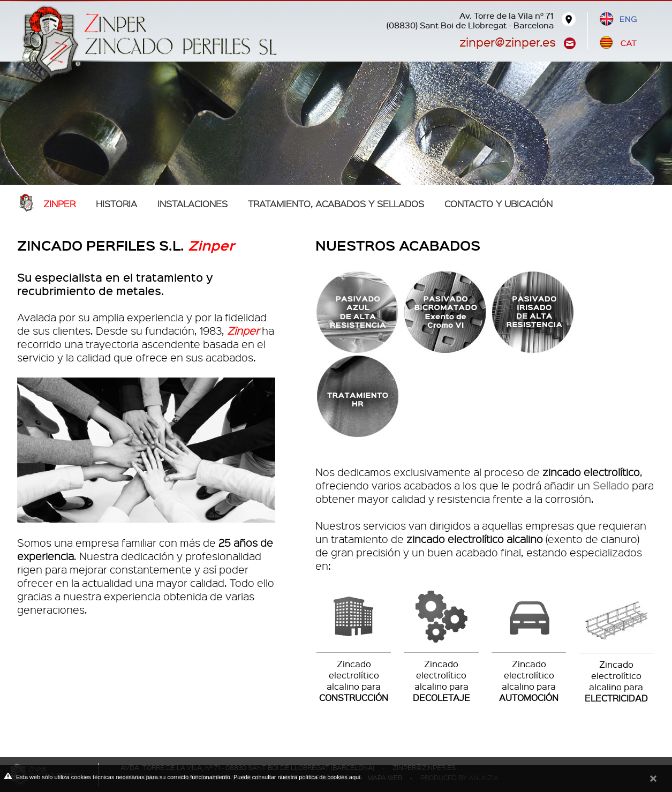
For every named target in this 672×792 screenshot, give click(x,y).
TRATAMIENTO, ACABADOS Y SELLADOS (336, 203)
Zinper (59, 203)
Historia (116, 203)
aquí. (356, 777)
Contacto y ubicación (499, 203)
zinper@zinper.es (508, 42)
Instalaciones (192, 203)
